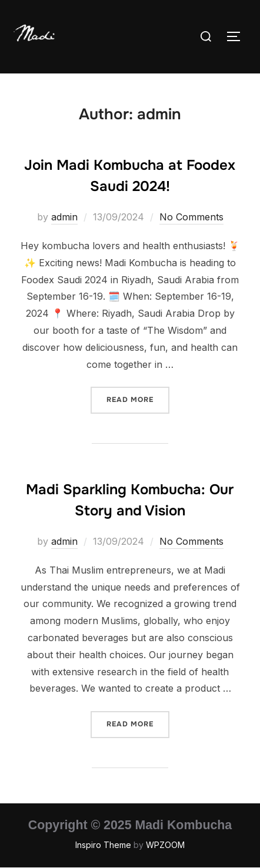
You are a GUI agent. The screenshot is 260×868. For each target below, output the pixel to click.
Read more (138, 399)
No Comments (191, 217)
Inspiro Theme (103, 845)
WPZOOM (165, 845)
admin (64, 217)
